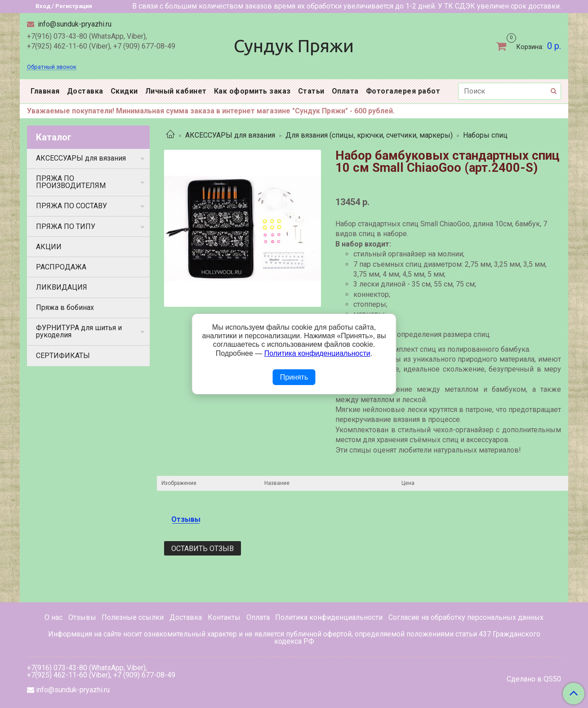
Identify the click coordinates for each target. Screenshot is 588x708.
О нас (53, 617)
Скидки (124, 91)
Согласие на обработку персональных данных (466, 617)
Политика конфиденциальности (329, 617)
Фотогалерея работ (403, 91)
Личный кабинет (176, 91)
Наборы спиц (485, 135)
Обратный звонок (52, 67)
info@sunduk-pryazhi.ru (74, 24)
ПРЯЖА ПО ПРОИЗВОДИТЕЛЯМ (71, 182)
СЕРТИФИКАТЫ (63, 356)
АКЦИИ (49, 247)
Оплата (345, 91)
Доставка (85, 91)
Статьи (311, 91)
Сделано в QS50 (534, 679)
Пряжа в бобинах (65, 307)
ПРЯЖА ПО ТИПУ (66, 226)
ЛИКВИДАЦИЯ (62, 287)
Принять (294, 377)
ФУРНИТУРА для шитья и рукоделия (79, 331)
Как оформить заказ (252, 91)
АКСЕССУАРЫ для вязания (230, 135)
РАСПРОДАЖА (61, 267)
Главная (45, 91)
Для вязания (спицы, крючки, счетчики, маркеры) (369, 135)
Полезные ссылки (133, 617)
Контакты (224, 617)
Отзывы (82, 617)
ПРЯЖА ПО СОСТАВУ (71, 206)
